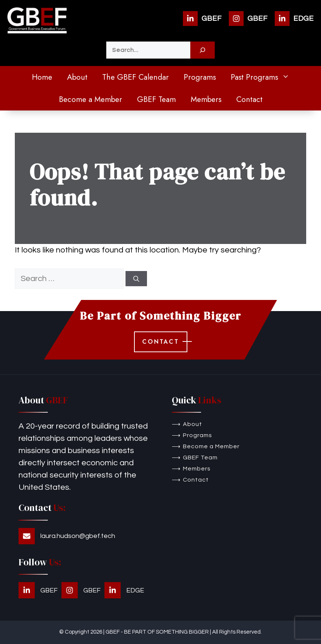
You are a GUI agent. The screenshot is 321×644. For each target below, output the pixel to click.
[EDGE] (294, 19)
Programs (200, 77)
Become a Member (91, 99)
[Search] (203, 50)
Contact (249, 99)
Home (42, 77)
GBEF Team (156, 99)
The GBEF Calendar (136, 77)
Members (206, 99)
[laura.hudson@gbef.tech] (67, 536)
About (77, 77)
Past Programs (264, 77)
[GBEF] (202, 19)
